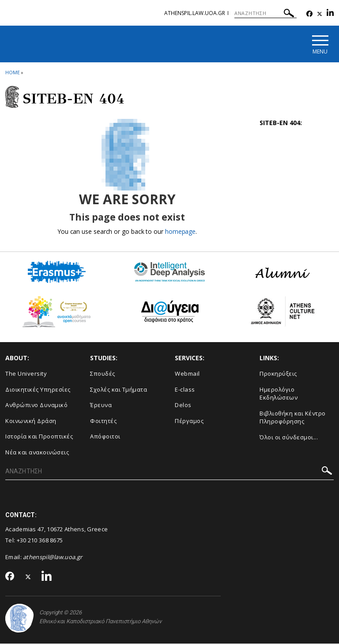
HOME (13, 72)
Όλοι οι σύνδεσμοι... (289, 437)
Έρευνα (101, 405)
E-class (185, 389)
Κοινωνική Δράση (31, 421)
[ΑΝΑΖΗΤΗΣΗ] (266, 13)
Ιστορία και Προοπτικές (39, 436)
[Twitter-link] (320, 14)
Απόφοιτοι (105, 436)
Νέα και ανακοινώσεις (37, 452)
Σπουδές (103, 373)
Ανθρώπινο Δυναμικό (36, 405)
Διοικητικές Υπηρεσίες (38, 389)
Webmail (187, 373)
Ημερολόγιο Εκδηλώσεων (279, 394)
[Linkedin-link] (330, 14)
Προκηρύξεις (278, 373)
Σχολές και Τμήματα (119, 389)
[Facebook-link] (309, 14)
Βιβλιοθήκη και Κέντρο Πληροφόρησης (293, 417)
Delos (183, 405)
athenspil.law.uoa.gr (195, 13)
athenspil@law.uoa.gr (53, 557)
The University (26, 373)
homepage (180, 231)
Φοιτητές (103, 421)
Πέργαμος (189, 421)
